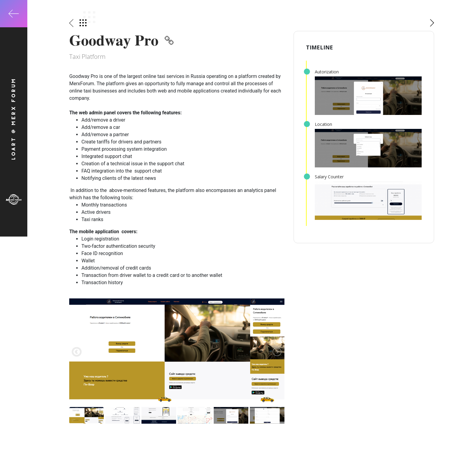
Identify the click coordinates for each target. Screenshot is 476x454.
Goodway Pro (121, 40)
